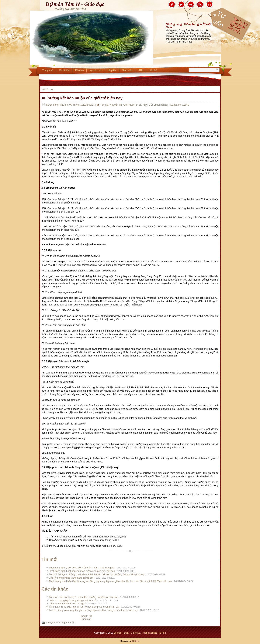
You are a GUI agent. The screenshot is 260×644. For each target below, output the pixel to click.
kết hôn (56, 387)
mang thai (166, 409)
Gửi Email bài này (159, 105)
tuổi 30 (77, 276)
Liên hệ (153, 70)
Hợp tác (112, 70)
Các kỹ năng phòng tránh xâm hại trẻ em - (82, 578)
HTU (141, 70)
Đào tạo (80, 70)
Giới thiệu (64, 70)
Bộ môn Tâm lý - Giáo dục (75, 4)
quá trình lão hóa (156, 444)
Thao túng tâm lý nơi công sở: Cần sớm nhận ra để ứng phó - (92, 568)
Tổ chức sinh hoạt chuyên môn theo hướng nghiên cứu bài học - (94, 597)
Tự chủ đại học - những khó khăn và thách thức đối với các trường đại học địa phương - (107, 574)
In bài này (142, 105)
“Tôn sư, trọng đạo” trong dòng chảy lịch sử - (83, 600)
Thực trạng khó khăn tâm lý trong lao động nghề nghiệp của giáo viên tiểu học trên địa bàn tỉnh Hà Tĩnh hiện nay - (121, 581)
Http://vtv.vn (56, 540)
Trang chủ (48, 70)
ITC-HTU (135, 641)
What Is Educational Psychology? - (78, 603)
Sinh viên (127, 70)
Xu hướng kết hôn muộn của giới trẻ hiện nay (82, 98)
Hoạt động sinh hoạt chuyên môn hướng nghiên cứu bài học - (93, 571)
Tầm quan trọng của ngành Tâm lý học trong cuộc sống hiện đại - (95, 607)
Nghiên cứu (96, 70)
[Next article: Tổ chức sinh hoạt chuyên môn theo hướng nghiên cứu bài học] (86, 619)
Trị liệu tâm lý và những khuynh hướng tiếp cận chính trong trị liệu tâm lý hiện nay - (104, 610)
